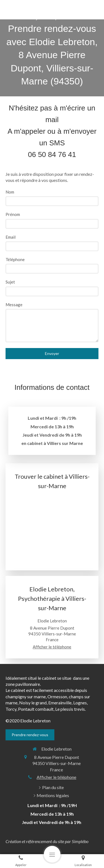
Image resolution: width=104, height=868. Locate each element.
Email (11, 237)
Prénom (13, 214)
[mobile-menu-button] (52, 854)
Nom (10, 192)
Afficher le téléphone (52, 647)
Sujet (10, 282)
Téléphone (15, 259)
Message (14, 305)
